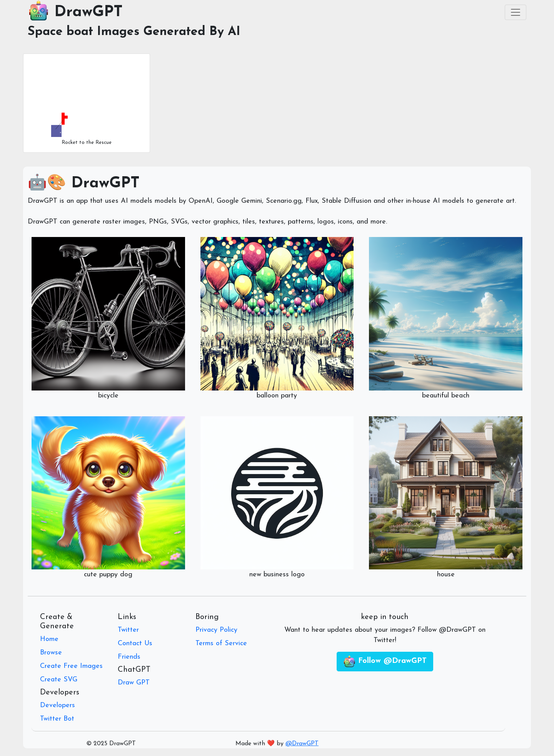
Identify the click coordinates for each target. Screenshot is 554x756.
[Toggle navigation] (516, 12)
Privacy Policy (216, 630)
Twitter (128, 630)
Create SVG (59, 680)
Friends (129, 657)
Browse (51, 653)
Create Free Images (71, 666)
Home (49, 639)
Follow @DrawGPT (385, 662)
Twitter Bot (57, 719)
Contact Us (135, 643)
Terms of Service (221, 643)
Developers (58, 705)
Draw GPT (134, 683)
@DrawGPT (302, 744)
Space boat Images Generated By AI (134, 32)
